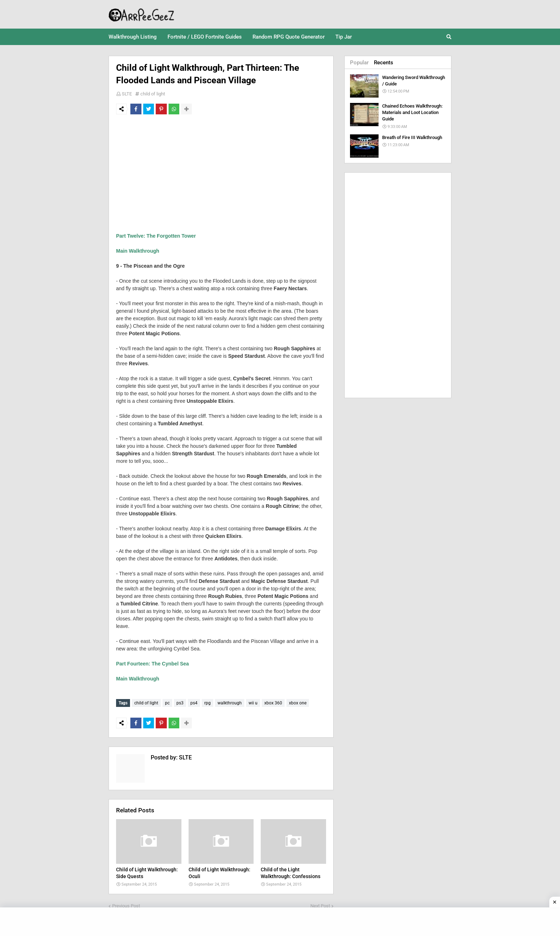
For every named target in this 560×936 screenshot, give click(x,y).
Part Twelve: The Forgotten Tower (156, 236)
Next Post (320, 904)
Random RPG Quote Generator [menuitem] (289, 37)
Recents (384, 63)
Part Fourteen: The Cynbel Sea (152, 664)
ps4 (194, 703)
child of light (153, 94)
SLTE (127, 94)
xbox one (298, 703)
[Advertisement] (221, 173)
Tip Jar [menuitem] (344, 37)
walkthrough (230, 703)
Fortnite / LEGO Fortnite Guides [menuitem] (205, 37)
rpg (207, 703)
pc (167, 703)
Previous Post (126, 904)
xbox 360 (273, 703)
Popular (359, 63)
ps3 (180, 703)
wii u (253, 703)
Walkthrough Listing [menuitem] (133, 37)
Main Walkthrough (138, 251)
